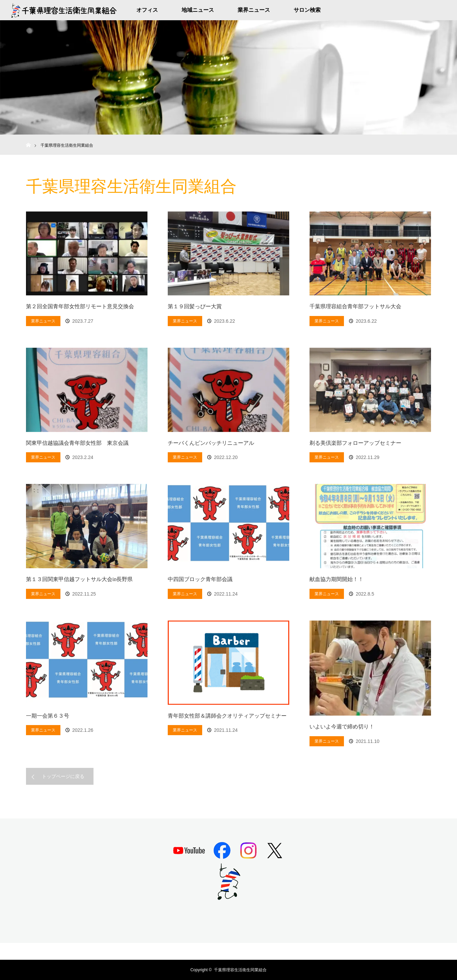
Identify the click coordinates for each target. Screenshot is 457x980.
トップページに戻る (63, 776)
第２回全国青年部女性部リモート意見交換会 (80, 306)
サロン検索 (307, 10)
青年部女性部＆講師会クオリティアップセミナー (227, 716)
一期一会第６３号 (48, 716)
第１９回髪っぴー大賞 (195, 306)
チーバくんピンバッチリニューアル (211, 443)
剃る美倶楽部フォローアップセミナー (355, 443)
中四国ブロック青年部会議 (200, 579)
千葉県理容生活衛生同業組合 (240, 970)
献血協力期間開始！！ (337, 579)
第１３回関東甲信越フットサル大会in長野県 (79, 579)
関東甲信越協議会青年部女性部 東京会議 (77, 443)
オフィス (147, 10)
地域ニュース (198, 10)
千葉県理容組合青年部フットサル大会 (355, 306)
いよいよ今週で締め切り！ (342, 727)
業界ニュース (254, 10)
